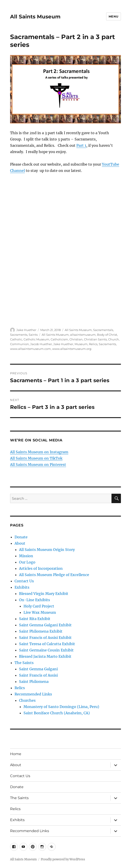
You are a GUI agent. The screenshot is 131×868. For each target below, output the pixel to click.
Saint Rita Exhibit (35, 619)
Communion (19, 344)
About (20, 543)
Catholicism (59, 339)
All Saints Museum (35, 17)
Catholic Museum (36, 339)
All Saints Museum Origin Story (47, 550)
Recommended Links (33, 694)
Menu (114, 16)
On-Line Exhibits (34, 600)
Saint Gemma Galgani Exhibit (45, 625)
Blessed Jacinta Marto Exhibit (45, 656)
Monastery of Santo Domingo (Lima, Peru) (61, 707)
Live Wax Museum (40, 612)
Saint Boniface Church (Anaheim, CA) (57, 713)
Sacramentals (103, 330)
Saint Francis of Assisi (38, 675)
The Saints (24, 663)
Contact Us (24, 581)
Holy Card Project (39, 606)
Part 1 (81, 145)
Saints (33, 335)
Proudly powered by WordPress (63, 859)
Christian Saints (95, 339)
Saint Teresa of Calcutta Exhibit (47, 644)
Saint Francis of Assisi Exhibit (45, 638)
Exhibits (22, 587)
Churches (27, 700)
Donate (21, 537)
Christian (76, 339)
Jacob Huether (41, 344)
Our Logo (27, 562)
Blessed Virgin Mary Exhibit (44, 594)
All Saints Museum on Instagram (39, 452)
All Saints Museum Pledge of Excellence (54, 575)
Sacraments (19, 335)
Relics (93, 344)
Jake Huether (26, 330)
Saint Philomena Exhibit (41, 631)
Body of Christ (107, 335)
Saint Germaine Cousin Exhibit (46, 650)
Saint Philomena (34, 682)
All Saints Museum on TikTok (36, 458)
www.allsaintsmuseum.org (72, 349)
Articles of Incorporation (41, 568)
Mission (26, 556)
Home (16, 754)
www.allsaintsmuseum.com (30, 349)
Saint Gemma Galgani (38, 669)
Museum (81, 344)
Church (114, 339)
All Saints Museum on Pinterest (38, 465)
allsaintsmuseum (83, 335)
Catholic (16, 339)
